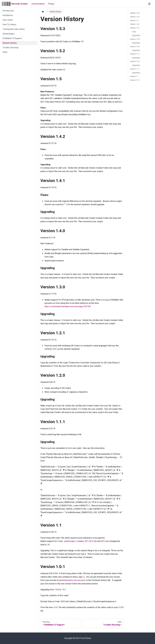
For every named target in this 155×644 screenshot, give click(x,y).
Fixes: (134, 32)
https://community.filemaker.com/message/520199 (68, 307)
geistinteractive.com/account (72, 580)
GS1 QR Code (91, 541)
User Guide (8, 20)
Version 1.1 (134, 76)
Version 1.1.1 (135, 69)
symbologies (70, 541)
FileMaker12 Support (12, 38)
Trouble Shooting (10, 48)
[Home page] (43, 12)
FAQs (5, 52)
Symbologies (9, 34)
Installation (8, 15)
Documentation (38, 4)
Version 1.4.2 (135, 24)
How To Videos (9, 25)
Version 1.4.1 (135, 28)
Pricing (51, 4)
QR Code (105, 541)
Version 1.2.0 (135, 61)
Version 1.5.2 (135, 17)
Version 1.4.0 (135, 39)
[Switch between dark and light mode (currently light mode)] (149, 4)
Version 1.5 (134, 20)
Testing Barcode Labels (14, 29)
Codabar (80, 541)
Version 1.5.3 (135, 13)
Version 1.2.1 (135, 54)
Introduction (8, 11)
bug (106, 300)
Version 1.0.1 (135, 80)
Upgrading (136, 35)
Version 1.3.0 (135, 47)
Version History (10, 43)
